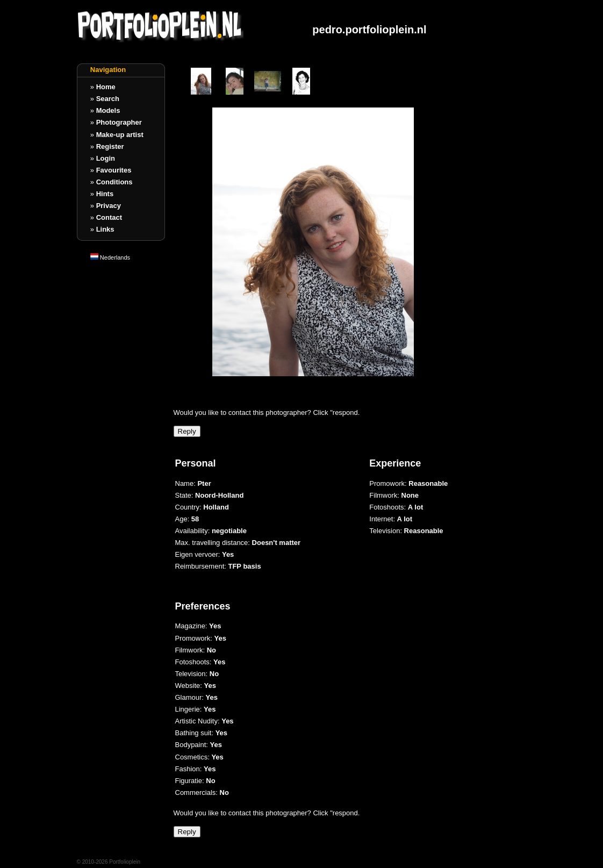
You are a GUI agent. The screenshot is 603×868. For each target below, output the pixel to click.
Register (110, 146)
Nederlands (110, 257)
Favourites (114, 170)
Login (106, 158)
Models (108, 110)
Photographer (119, 122)
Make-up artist (120, 135)
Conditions (114, 182)
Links (105, 229)
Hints (105, 194)
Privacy (109, 206)
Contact (109, 217)
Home (106, 87)
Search (108, 99)
